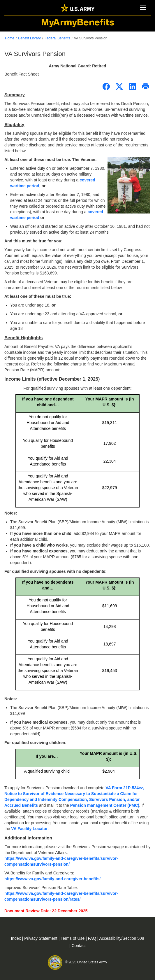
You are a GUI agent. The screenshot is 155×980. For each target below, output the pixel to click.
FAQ (93, 938)
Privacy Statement (41, 938)
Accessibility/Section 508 (121, 938)
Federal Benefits (57, 38)
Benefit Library (29, 38)
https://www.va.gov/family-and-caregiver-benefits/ (52, 879)
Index (16, 938)
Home (10, 38)
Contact (79, 946)
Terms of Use (73, 938)
